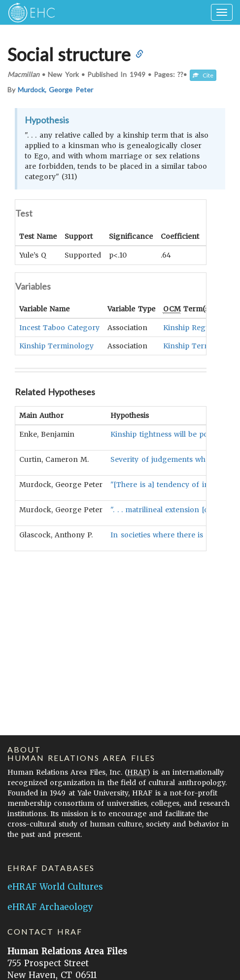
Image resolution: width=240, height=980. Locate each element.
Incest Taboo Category (59, 327)
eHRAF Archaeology (50, 907)
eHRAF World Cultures (55, 887)
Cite (203, 75)
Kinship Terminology (56, 345)
